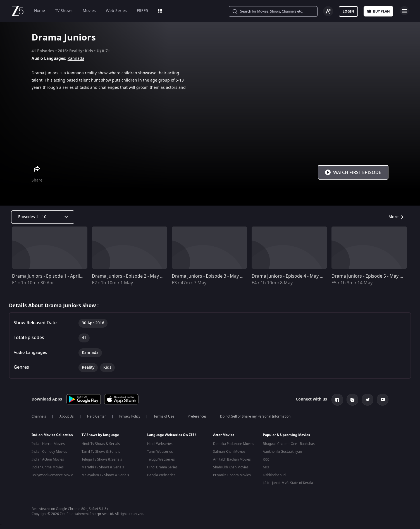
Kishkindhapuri (274, 475)
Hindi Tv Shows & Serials (101, 444)
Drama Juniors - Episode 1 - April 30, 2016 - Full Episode (70, 276)
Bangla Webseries (161, 475)
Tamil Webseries (160, 452)
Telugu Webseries (161, 459)
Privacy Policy (130, 416)
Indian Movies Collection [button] (52, 435)
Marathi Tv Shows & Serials (103, 467)
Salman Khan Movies (229, 452)
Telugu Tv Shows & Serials (102, 459)
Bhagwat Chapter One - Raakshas (289, 444)
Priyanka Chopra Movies (232, 475)
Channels (39, 416)
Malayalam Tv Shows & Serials (105, 475)
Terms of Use (164, 416)
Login (348, 11)
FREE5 (142, 11)
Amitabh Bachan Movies (232, 459)
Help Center (96, 416)
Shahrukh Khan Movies (231, 467)
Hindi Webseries (160, 444)
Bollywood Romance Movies (53, 475)
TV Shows (64, 11)
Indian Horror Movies (48, 444)
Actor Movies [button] (224, 435)
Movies (89, 11)
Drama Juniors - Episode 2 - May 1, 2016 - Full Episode (148, 276)
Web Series (116, 11)
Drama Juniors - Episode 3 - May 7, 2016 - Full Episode (228, 276)
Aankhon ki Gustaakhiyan (282, 452)
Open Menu (404, 11)
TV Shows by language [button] (100, 435)
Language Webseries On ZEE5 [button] (172, 435)
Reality (76, 51)
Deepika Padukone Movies (234, 444)
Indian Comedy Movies (49, 452)
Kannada (76, 59)
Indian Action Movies (48, 459)
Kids (89, 51)
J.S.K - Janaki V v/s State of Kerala (288, 483)
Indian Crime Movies (48, 467)
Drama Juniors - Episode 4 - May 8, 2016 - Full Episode (307, 276)
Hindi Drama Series (162, 467)
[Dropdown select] (43, 217)
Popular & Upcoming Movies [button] (286, 435)
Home (40, 11)
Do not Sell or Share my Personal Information (255, 416)
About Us (67, 416)
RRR (266, 459)
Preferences (197, 416)
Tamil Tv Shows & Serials (101, 452)
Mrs (266, 467)
